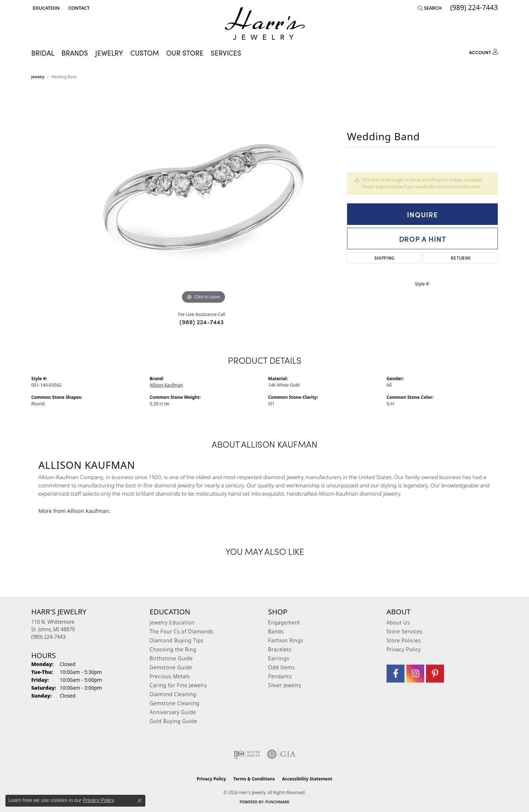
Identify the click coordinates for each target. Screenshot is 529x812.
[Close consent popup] (140, 801)
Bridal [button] (43, 53)
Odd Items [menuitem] (281, 667)
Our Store (185, 53)
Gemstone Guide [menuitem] (171, 667)
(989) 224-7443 (202, 322)
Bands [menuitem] (276, 631)
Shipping (385, 258)
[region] (203, 198)
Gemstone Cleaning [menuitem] (175, 703)
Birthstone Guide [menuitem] (171, 658)
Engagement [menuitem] (284, 622)
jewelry (38, 77)
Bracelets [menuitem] (280, 649)
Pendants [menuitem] (280, 676)
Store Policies (404, 640)
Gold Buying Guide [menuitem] (173, 721)
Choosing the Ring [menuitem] (173, 649)
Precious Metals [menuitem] (170, 676)
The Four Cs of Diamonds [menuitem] (182, 631)
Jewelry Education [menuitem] (172, 622)
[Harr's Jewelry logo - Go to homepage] (265, 23)
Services (226, 53)
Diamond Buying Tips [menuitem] (177, 640)
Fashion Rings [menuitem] (286, 640)
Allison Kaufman (166, 385)
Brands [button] (75, 53)
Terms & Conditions (254, 779)
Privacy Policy (404, 649)
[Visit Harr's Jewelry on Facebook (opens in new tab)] (395, 674)
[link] (78, 8)
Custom (145, 53)
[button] (45, 8)
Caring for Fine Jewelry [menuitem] (178, 685)
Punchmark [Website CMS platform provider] (278, 802)
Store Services (404, 631)
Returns (461, 258)
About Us (398, 622)
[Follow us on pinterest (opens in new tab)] (435, 674)
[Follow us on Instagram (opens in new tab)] (415, 674)
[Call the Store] (48, 637)
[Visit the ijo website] (247, 754)
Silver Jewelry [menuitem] (285, 685)
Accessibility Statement (307, 779)
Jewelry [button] (109, 53)
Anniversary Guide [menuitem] (173, 712)
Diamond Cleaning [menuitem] (173, 694)
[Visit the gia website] (281, 754)
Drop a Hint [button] (423, 239)
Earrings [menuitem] (279, 658)
